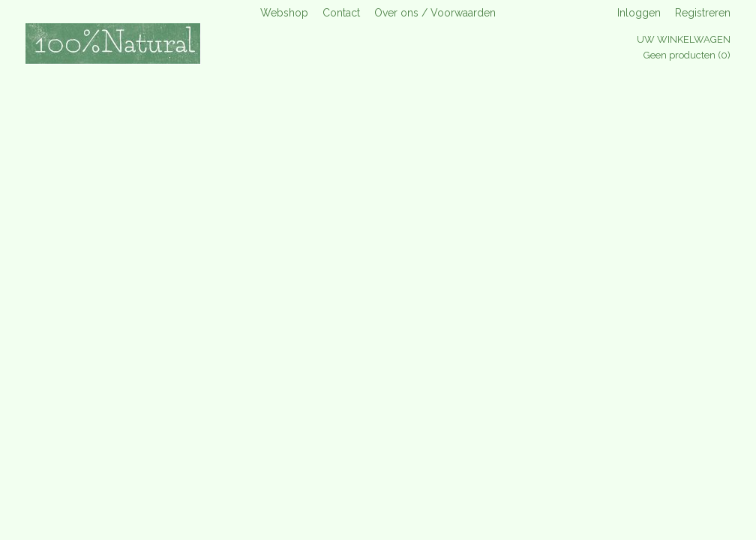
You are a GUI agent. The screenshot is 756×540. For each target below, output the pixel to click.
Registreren (703, 13)
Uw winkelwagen (684, 39)
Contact (341, 13)
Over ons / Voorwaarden (435, 13)
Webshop (284, 13)
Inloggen (639, 13)
